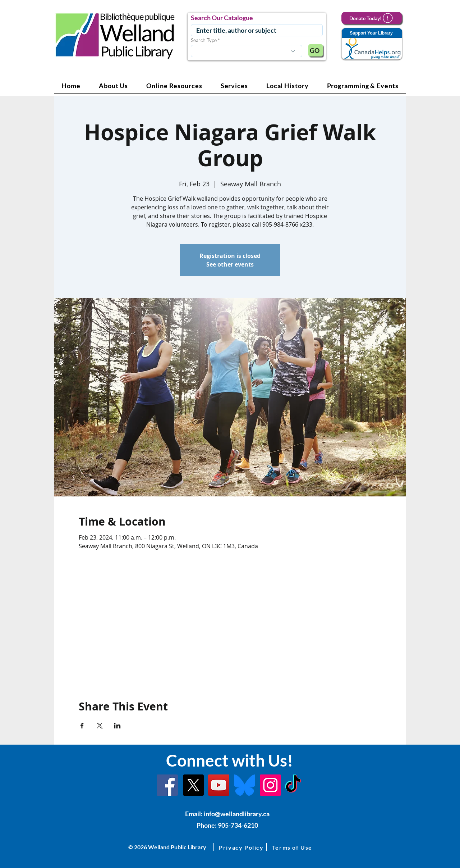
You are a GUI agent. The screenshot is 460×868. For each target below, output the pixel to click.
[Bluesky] (245, 785)
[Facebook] (167, 785)
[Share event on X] (100, 726)
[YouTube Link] (219, 785)
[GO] (316, 50)
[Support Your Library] (372, 44)
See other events (230, 264)
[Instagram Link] (270, 785)
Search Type (204, 40)
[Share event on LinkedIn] (117, 726)
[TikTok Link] (293, 785)
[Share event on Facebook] (82, 726)
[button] (114, 86)
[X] (193, 785)
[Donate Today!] (372, 18)
